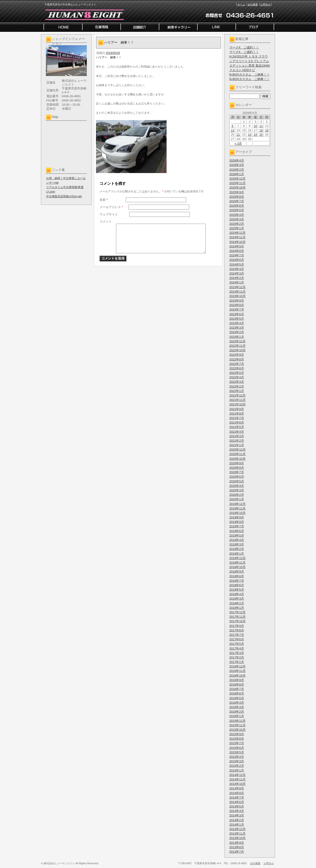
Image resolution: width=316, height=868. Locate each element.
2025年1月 (237, 228)
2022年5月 (237, 373)
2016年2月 (237, 712)
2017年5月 (237, 644)
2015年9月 (237, 734)
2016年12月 (238, 666)
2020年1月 (237, 499)
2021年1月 (237, 445)
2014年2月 (237, 820)
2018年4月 (237, 594)
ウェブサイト (109, 214)
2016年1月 (237, 716)
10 (255, 126)
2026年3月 (237, 165)
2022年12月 (238, 341)
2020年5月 (237, 481)
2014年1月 (237, 825)
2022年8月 (237, 359)
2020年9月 (237, 463)
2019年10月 (238, 513)
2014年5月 (237, 806)
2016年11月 (238, 671)
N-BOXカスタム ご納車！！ (250, 75)
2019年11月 (238, 508)
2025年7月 (237, 201)
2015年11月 (238, 725)
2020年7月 (237, 472)
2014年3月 (237, 815)
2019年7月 (237, 526)
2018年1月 (237, 608)
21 (238, 135)
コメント (106, 221)
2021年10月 (238, 404)
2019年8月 (237, 522)
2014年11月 (238, 779)
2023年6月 (237, 314)
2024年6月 (237, 260)
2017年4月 (237, 648)
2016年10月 (238, 676)
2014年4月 (237, 811)
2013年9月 (237, 843)
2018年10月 (238, 567)
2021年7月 (237, 418)
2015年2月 (237, 766)
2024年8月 (237, 251)
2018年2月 (237, 603)
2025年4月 (237, 215)
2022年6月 (237, 368)
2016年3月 (237, 707)
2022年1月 (237, 391)
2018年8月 (237, 576)
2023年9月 (237, 301)
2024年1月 (237, 282)
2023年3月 (237, 328)
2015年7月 (237, 743)
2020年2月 (237, 495)
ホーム (241, 4)
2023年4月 (237, 323)
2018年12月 (238, 558)
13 (232, 130)
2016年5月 (237, 698)
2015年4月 (237, 757)
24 (255, 135)
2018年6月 (237, 585)
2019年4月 (237, 540)
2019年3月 (237, 544)
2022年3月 (237, 382)
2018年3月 (237, 599)
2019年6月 (237, 531)
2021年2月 (237, 441)
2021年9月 (237, 409)
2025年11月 (238, 183)
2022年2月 (237, 386)
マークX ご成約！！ (244, 47)
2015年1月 (237, 770)
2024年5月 (237, 264)
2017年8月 (237, 630)
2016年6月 (237, 693)
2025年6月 (237, 206)
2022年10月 (238, 350)
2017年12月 (238, 612)
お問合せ (265, 4)
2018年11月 (238, 563)
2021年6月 (237, 422)
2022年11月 (238, 346)
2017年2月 (237, 657)
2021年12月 (238, 395)
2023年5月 (237, 319)
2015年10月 (238, 730)
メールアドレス (111, 207)
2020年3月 (237, 490)
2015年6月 (237, 748)
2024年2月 (237, 278)
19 (267, 130)
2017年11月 (238, 617)
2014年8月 (237, 793)
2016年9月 (237, 680)
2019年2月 (237, 549)
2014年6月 (237, 802)
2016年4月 (237, 703)
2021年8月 (237, 414)
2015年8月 (237, 739)
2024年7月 (237, 255)
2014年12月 (238, 775)
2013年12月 (238, 829)
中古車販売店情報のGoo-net (64, 196)
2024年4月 (237, 269)
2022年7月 (237, 364)
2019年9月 (237, 517)
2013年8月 (237, 847)
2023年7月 (237, 309)
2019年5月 (237, 535)
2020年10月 (238, 459)
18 (261, 130)
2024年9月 (237, 246)
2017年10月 (238, 621)
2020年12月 (238, 450)
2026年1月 (237, 174)
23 (250, 135)
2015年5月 (237, 752)
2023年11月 (238, 292)
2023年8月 (237, 305)
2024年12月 (238, 233)
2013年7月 (237, 852)
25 (261, 135)
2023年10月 (238, 296)
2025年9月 (237, 192)
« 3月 (238, 143)
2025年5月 (237, 210)
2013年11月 (238, 834)
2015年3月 (237, 761)
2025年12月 (238, 179)
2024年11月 (238, 237)
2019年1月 (237, 554)
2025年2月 (237, 224)
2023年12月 (238, 287)
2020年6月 (237, 477)
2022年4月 (237, 377)
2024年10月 (238, 242)
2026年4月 (237, 160)
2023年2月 (237, 332)
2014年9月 (237, 788)
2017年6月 (237, 639)
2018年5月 (237, 590)
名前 (104, 200)
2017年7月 (237, 635)
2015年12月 (238, 721)
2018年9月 (237, 571)
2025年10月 (238, 188)
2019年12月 (238, 504)
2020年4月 (237, 486)
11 (261, 126)
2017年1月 (237, 662)
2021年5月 (237, 427)
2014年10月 (238, 784)
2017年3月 (237, 653)
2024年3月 (237, 273)
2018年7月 (237, 581)
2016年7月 (237, 689)
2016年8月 (237, 684)
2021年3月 (237, 436)
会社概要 (253, 4)
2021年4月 (237, 432)
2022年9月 (237, 355)
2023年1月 (237, 337)
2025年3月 (237, 219)
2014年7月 (237, 797)
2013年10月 (238, 838)
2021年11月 (238, 400)
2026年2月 (237, 170)
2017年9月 (237, 626)
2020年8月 (237, 468)
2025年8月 (237, 197)
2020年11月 (238, 454)
